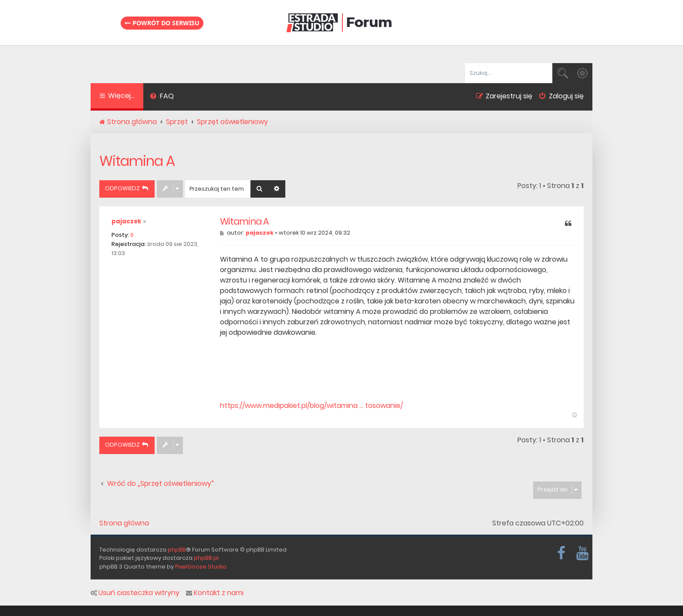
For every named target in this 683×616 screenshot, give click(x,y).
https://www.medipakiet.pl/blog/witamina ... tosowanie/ (311, 406)
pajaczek (126, 221)
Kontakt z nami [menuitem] (215, 593)
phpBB (177, 550)
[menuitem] (162, 97)
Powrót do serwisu (162, 23)
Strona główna (124, 523)
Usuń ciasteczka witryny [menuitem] (135, 593)
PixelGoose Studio (201, 567)
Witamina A (137, 161)
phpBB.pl (206, 558)
